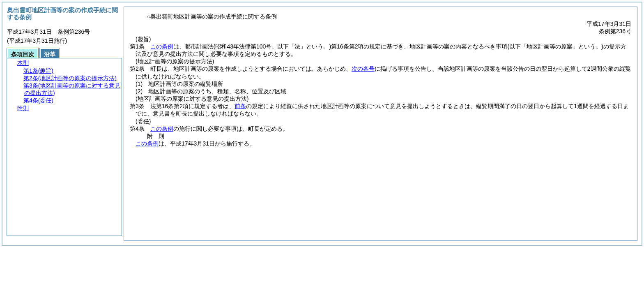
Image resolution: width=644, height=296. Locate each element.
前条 (240, 106)
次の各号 (363, 69)
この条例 (162, 46)
